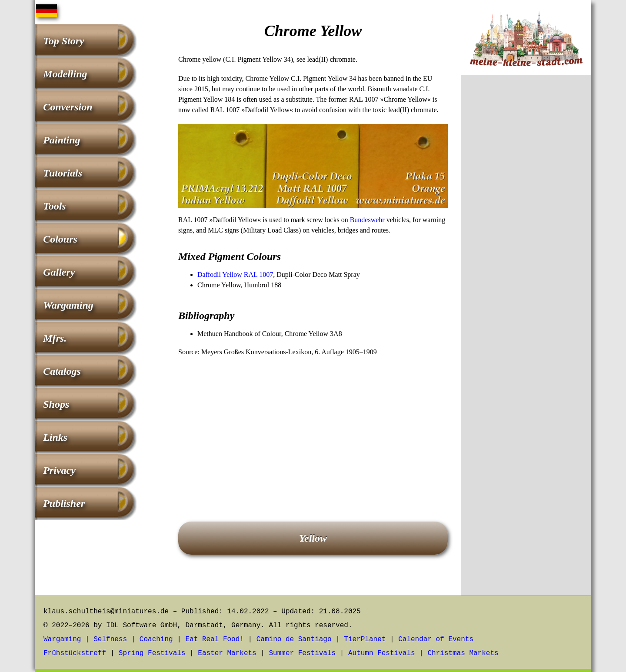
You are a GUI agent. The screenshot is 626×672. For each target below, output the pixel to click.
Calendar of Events (436, 639)
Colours (60, 239)
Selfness (110, 639)
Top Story (63, 41)
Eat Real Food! (214, 639)
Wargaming (68, 305)
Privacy (59, 470)
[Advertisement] (313, 427)
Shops (56, 404)
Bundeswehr (367, 220)
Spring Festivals (152, 653)
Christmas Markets (463, 653)
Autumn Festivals (382, 653)
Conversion (68, 107)
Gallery (59, 272)
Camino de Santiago (294, 639)
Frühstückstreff (75, 653)
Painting (62, 140)
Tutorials (63, 173)
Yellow (313, 538)
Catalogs (62, 371)
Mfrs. (55, 338)
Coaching (156, 639)
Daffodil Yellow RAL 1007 (235, 274)
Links (55, 437)
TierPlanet (365, 639)
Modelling (65, 74)
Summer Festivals (303, 653)
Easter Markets (227, 653)
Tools (54, 206)
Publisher (64, 503)
